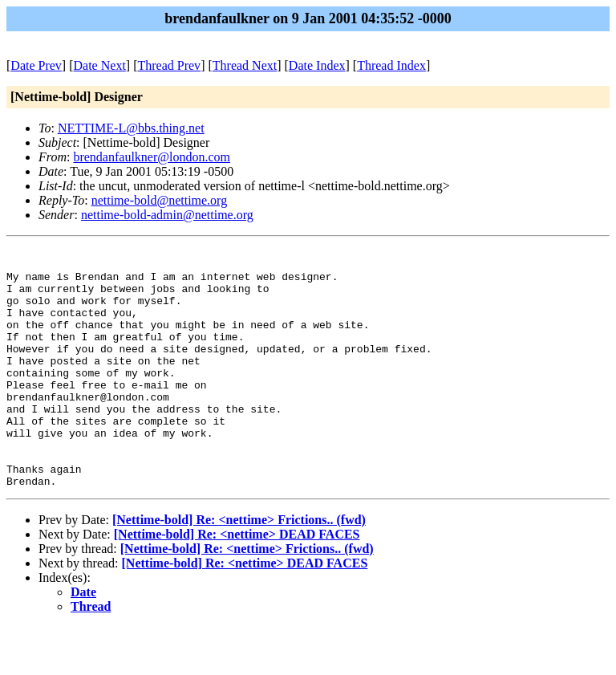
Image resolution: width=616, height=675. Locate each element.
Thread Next (245, 65)
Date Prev (36, 65)
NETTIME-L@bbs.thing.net (131, 128)
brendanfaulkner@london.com (152, 157)
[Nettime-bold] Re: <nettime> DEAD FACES (237, 582)
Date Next (100, 65)
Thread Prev (169, 65)
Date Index (317, 65)
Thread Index (391, 65)
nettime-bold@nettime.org (160, 200)
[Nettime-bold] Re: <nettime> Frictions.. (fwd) (239, 568)
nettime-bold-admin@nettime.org (167, 215)
